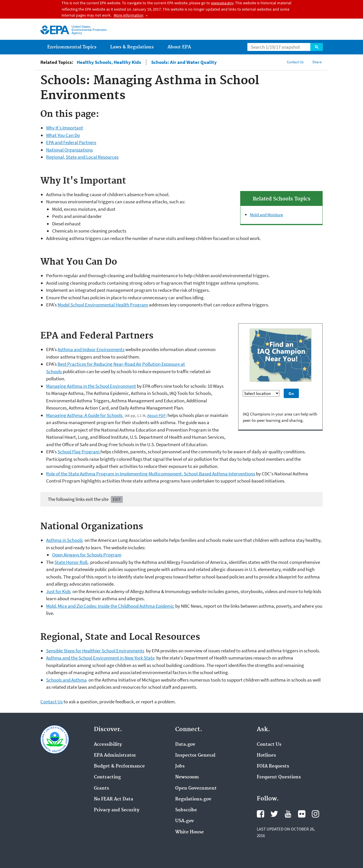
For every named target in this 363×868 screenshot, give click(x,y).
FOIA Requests (273, 766)
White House (190, 832)
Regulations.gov (193, 799)
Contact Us (295, 62)
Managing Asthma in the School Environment (91, 386)
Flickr (302, 814)
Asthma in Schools (64, 540)
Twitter (274, 814)
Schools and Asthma (66, 680)
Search (317, 47)
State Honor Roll (71, 562)
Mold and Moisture (266, 215)
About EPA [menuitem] (179, 47)
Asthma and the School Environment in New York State (100, 658)
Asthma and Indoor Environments (91, 349)
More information (129, 15)
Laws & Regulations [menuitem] (132, 47)
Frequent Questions (279, 777)
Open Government (196, 788)
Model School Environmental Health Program (103, 305)
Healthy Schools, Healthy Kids (109, 62)
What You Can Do (63, 135)
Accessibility (108, 745)
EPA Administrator (115, 755)
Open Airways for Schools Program (87, 555)
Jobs (180, 766)
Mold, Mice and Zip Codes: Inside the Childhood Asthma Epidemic (110, 606)
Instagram (315, 814)
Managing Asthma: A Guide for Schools (85, 415)
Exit (117, 499)
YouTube (288, 814)
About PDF (156, 416)
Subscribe (186, 810)
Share (317, 62)
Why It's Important (65, 128)
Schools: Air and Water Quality (184, 62)
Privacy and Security (117, 810)
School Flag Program (79, 452)
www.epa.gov (222, 3)
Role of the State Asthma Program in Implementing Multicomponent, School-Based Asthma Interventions (151, 474)
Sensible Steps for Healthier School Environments (95, 651)
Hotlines (266, 755)
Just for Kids (58, 591)
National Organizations (69, 150)
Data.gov (185, 745)
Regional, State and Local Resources (82, 157)
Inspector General (195, 755)
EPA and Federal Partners (71, 142)
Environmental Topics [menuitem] (72, 47)
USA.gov (185, 821)
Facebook (261, 814)
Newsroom (187, 777)
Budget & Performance (119, 766)
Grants (101, 788)
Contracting (107, 777)
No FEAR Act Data (114, 799)
